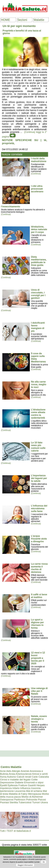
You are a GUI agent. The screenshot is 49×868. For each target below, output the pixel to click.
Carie (35, 777)
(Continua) (36, 174)
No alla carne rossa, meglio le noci (39, 384)
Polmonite (32, 800)
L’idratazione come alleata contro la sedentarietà (38, 414)
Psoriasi (4, 802)
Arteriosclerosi (24, 774)
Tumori (36, 802)
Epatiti (3, 785)
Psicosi (42, 800)
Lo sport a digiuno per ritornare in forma (38, 624)
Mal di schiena (34, 791)
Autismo (11, 777)
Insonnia (36, 788)
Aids (9, 771)
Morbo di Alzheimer (32, 797)
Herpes (41, 785)
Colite (34, 780)
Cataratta (44, 777)
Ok (44, 862)
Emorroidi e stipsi (34, 782)
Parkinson (20, 800)
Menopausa (34, 794)
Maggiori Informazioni (25, 865)
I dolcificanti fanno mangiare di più (38, 327)
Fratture (23, 785)
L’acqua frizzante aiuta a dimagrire (39, 539)
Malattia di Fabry (18, 794)
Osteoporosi (7, 800)
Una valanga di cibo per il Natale (39, 691)
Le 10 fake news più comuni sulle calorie (38, 447)
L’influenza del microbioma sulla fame (39, 508)
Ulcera (44, 802)
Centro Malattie (11, 767)
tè (45, 140)
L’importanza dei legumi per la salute (39, 478)
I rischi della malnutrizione (39, 160)
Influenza (25, 788)
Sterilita (14, 802)
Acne (3, 771)
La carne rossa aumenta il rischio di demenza (39, 568)
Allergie (16, 771)
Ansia (12, 774)
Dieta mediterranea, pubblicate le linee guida (39, 261)
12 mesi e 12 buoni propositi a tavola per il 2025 (38, 658)
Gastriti (32, 785)
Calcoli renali (24, 777)
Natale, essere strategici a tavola (39, 719)
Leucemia (20, 791)
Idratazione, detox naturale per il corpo (39, 229)
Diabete (19, 782)
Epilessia (13, 785)
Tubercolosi (25, 802)
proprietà (8, 143)
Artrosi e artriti (40, 774)
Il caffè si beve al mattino (39, 596)
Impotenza (6, 788)
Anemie (25, 771)
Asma (3, 777)
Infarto (16, 788)
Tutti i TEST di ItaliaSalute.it (15, 831)
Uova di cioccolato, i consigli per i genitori (38, 294)
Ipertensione (7, 791)
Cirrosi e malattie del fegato (15, 780)
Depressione (7, 782)
